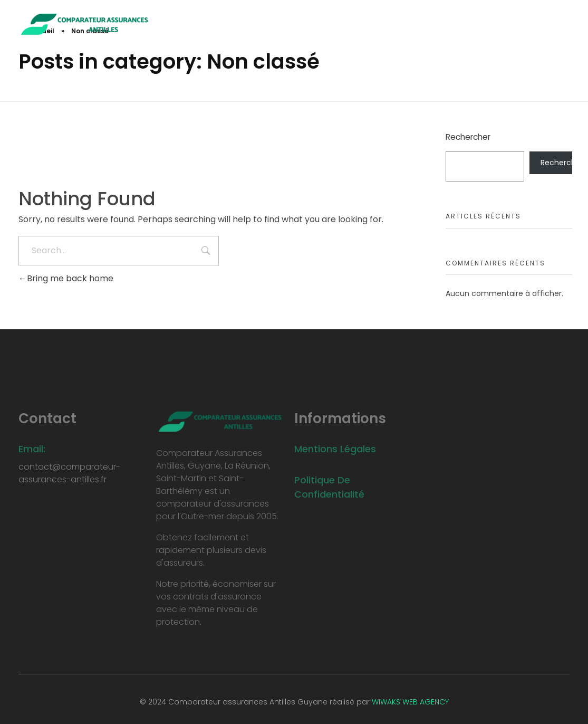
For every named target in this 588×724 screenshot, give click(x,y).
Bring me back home (66, 278)
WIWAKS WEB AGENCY (410, 702)
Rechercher (468, 137)
